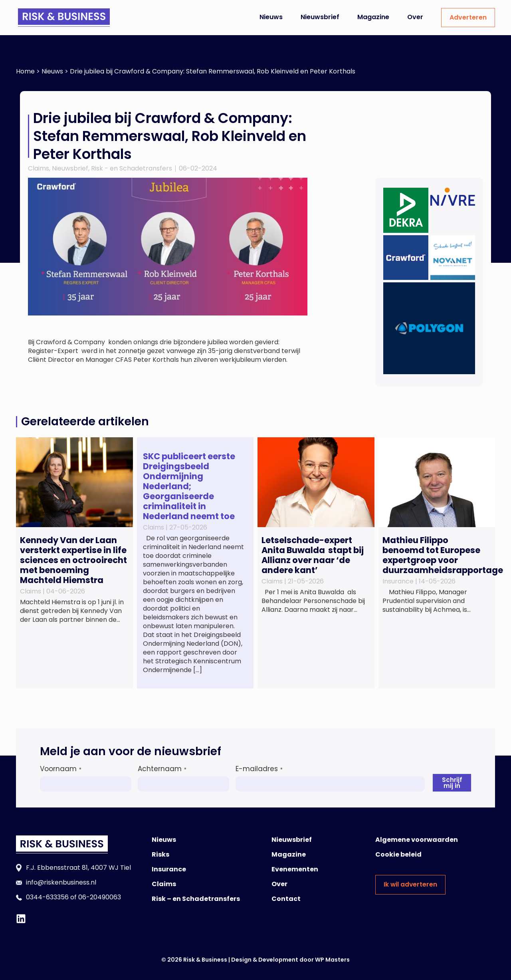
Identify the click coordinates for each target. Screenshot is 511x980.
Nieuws (271, 17)
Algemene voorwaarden (417, 840)
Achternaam (162, 769)
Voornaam (61, 769)
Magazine (373, 17)
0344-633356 (47, 897)
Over (415, 17)
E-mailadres (259, 769)
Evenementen (295, 869)
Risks (160, 854)
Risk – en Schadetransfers (196, 899)
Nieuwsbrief (320, 17)
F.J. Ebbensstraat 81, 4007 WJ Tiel (78, 868)
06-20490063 (100, 897)
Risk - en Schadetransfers (132, 168)
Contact (286, 899)
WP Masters (332, 960)
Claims (39, 168)
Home (25, 71)
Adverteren (468, 17)
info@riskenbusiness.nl (61, 882)
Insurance (169, 869)
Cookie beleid (398, 854)
